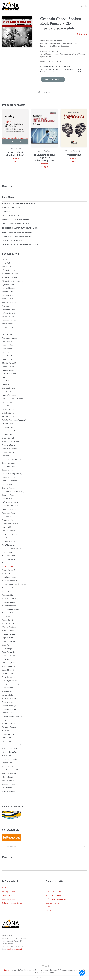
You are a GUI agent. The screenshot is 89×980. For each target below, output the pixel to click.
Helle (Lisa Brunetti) (10, 501)
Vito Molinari (7, 776)
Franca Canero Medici (11, 441)
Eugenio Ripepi (8, 409)
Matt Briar (6, 616)
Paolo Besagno (8, 648)
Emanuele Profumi (9, 402)
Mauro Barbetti (44, 150)
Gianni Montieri (8, 476)
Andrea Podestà (8, 291)
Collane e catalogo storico (12, 902)
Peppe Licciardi (8, 669)
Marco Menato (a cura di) (12, 562)
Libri (48, 906)
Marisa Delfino (8, 594)
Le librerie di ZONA (54, 891)
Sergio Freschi (8, 741)
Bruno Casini (7, 334)
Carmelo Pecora (8, 348)
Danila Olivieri (8, 366)
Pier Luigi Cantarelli (10, 680)
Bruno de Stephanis (10, 337)
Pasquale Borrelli (9, 666)
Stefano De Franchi (9, 758)
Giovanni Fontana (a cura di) (13, 491)
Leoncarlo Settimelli (10, 523)
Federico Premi (8, 423)
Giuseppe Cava (8, 494)
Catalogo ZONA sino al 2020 (13, 240)
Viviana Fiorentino (74, 150)
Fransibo (5, 455)
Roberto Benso (8, 701)
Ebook (48, 910)
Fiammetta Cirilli (9, 430)
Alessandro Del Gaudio (11, 273)
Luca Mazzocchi (8, 544)
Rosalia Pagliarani (9, 708)
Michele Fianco (8, 630)
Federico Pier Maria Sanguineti (14, 419)
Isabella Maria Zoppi (10, 509)
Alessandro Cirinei (9, 269)
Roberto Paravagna (9, 705)
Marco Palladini (64, 67)
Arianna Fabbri (8, 316)
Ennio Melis (7, 405)
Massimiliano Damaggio (12, 609)
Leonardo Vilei (8, 519)
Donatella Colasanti (10, 394)
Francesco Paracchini (10, 452)
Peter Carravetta (9, 676)
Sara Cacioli (7, 730)
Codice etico (7, 895)
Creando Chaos (50, 69)
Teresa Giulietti (8, 766)
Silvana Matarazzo (9, 748)
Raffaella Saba (8, 694)
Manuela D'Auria (9, 559)
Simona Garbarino (9, 751)
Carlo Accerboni (8, 341)
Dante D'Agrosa (8, 369)
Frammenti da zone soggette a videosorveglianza (44, 157)
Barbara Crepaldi (9, 327)
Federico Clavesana (9, 416)
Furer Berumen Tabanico (12, 459)
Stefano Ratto (7, 762)
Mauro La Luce (8, 623)
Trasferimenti (74, 154)
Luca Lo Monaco (8, 541)
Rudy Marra (7, 719)
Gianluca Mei (54, 67)
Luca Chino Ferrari (9, 534)
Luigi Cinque (7, 551)
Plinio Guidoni (8, 687)
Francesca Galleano (10, 448)
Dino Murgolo (8, 391)
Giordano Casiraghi (10, 480)
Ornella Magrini (8, 641)
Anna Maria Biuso (9, 302)
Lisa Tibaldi (7, 526)
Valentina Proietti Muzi (11, 769)
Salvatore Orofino (9, 723)
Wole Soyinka (7, 787)
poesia (63, 72)
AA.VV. (5, 259)
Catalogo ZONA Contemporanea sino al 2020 (20, 244)
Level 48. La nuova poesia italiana (16, 223)
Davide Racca (7, 384)
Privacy (7, 969)
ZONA (80, 72)
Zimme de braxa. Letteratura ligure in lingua (20, 227)
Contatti (5, 887)
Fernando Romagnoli (10, 427)
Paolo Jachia (7, 658)
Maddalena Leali (8, 555)
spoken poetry (71, 72)
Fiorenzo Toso (7, 434)
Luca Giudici (7, 537)
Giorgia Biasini (8, 484)
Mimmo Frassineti (9, 634)
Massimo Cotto (8, 612)
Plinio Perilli (7, 691)
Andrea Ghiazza (8, 287)
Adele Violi (6, 262)
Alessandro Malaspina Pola (12, 280)
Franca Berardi (8, 437)
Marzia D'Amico (8, 601)
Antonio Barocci (8, 312)
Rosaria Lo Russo (9, 712)
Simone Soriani (8, 755)
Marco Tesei (7, 573)
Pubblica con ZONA (54, 895)
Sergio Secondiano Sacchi (12, 744)
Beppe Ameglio (8, 330)
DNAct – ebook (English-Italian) (15, 153)
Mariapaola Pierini (10, 587)
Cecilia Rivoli (7, 352)
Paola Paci (6, 644)
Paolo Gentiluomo (9, 655)
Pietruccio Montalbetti (11, 683)
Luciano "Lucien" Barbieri (12, 548)
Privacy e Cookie (9, 891)
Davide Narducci (9, 380)
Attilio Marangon (9, 323)
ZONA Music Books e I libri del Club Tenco (19, 203)
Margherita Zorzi (9, 576)
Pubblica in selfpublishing (56, 898)
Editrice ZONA (61, 69)
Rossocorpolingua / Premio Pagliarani (18, 219)
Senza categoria (8, 733)
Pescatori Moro (8, 673)
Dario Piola (6, 377)
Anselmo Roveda (8, 309)
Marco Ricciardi (8, 569)
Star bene (6, 211)
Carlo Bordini (7, 344)
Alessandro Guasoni (10, 277)
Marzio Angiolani (9, 605)
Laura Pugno (15, 148)
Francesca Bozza (8, 444)
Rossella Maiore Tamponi (12, 716)
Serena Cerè (7, 737)
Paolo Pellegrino (8, 662)
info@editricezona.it (15, 948)
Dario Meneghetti (9, 373)
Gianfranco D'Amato (10, 466)
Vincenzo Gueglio (9, 773)
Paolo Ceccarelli (8, 651)
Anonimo (6, 305)
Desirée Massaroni (9, 387)
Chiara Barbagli (8, 359)
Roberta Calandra (9, 698)
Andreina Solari (8, 294)
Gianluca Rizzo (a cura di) (12, 473)
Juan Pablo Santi (8, 512)
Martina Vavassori (9, 598)
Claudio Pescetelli (9, 362)
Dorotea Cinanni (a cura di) (13, 398)
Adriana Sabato (8, 266)
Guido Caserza (8, 498)
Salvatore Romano (9, 726)
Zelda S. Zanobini (9, 791)
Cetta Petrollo (7, 355)
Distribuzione (51, 887)
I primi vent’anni (9, 898)
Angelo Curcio (8, 298)
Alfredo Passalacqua (10, 284)
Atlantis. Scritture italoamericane (16, 235)
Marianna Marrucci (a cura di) (14, 584)
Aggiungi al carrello (53, 79)
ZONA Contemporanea (11, 207)
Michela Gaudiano (9, 626)
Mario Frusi (7, 591)
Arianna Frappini (9, 319)
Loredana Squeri (8, 530)
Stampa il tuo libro (53, 902)
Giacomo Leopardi (9, 462)
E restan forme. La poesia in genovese (17, 231)
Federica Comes (8, 412)
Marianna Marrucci (10, 580)
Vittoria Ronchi (8, 780)
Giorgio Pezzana (8, 487)
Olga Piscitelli (7, 637)
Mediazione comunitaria (12, 215)
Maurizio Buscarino (53, 72)
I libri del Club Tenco (10, 505)
